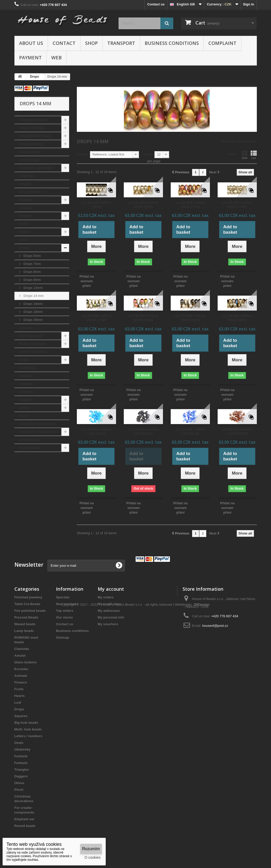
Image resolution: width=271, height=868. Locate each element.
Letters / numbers (33, 352)
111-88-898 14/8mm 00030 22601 (143, 205)
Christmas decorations (38, 424)
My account (111, 589)
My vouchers (108, 624)
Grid (245, 155)
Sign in (248, 4)
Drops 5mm (32, 256)
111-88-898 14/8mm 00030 (96, 205)
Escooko (26, 200)
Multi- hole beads (33, 344)
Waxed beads (30, 152)
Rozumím (91, 849)
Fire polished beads (35, 136)
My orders (106, 597)
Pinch (24, 416)
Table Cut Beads (32, 128)
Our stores (64, 617)
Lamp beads (29, 160)
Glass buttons (31, 192)
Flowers (26, 216)
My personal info (111, 617)
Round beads (30, 448)
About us (31, 43)
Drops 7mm (32, 264)
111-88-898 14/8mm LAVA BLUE (190, 431)
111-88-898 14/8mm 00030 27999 (143, 318)
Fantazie (26, 376)
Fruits (24, 224)
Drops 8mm (32, 272)
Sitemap (63, 638)
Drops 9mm (32, 280)
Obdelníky (27, 368)
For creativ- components (39, 432)
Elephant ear (29, 440)
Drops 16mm (33, 304)
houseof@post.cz (215, 626)
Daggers (26, 400)
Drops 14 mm (33, 296)
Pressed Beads (31, 144)
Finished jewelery (33, 120)
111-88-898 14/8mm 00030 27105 (190, 205)
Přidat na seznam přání (87, 281)
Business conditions (172, 43)
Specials (63, 597)
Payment (30, 58)
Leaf (23, 240)
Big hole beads (31, 336)
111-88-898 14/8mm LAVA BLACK (143, 431)
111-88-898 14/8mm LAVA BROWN (237, 431)
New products (67, 604)
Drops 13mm (33, 288)
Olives (24, 408)
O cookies (93, 857)
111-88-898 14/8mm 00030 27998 (96, 318)
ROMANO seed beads (37, 168)
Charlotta (27, 176)
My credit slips (109, 604)
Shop (91, 43)
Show (149, 154)
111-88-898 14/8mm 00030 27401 (237, 205)
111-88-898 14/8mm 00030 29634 (190, 318)
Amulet (25, 184)
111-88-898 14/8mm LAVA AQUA (96, 431)
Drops (24, 248)
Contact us (156, 4)
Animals (26, 208)
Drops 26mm (33, 320)
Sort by (83, 154)
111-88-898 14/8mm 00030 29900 (237, 318)
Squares (26, 328)
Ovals (24, 360)
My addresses (109, 611)
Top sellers (65, 611)
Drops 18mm (33, 312)
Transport (121, 43)
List (254, 155)
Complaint (222, 43)
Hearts (24, 232)
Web (56, 58)
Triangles (27, 392)
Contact (64, 43)
